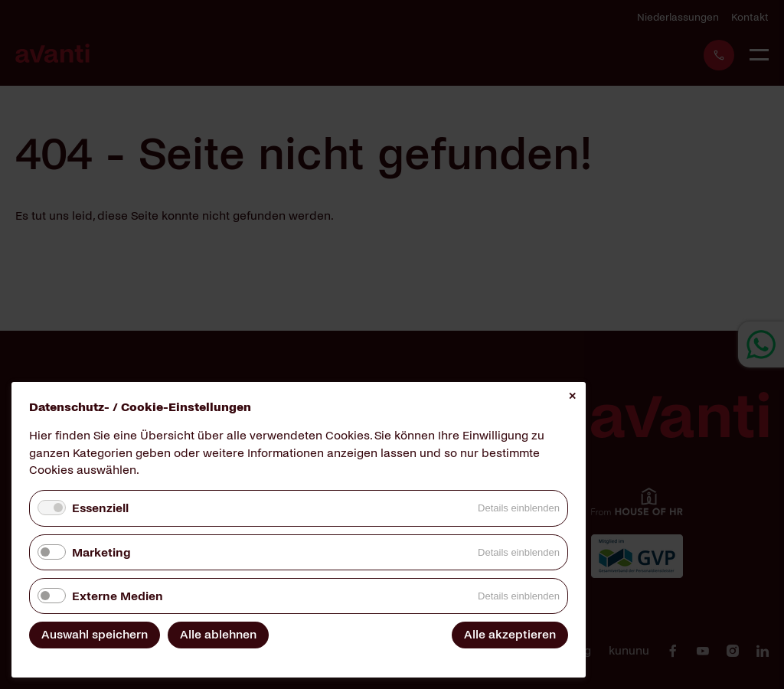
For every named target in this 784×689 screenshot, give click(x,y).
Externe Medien (118, 596)
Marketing (101, 552)
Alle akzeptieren (510, 634)
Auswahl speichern (95, 634)
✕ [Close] (572, 396)
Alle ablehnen (218, 634)
